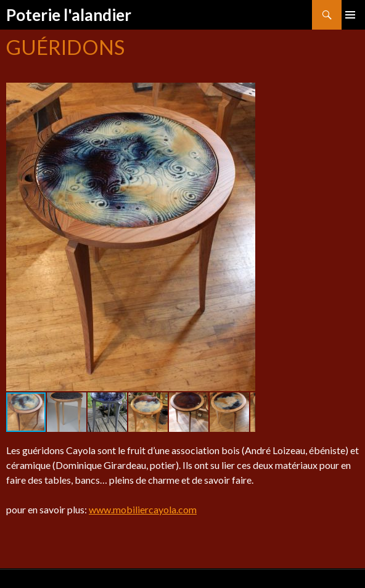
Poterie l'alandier (69, 15)
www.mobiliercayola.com (143, 509)
